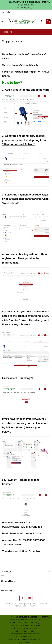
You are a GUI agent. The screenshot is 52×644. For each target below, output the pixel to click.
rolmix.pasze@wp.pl (25, 72)
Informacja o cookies (14, 604)
